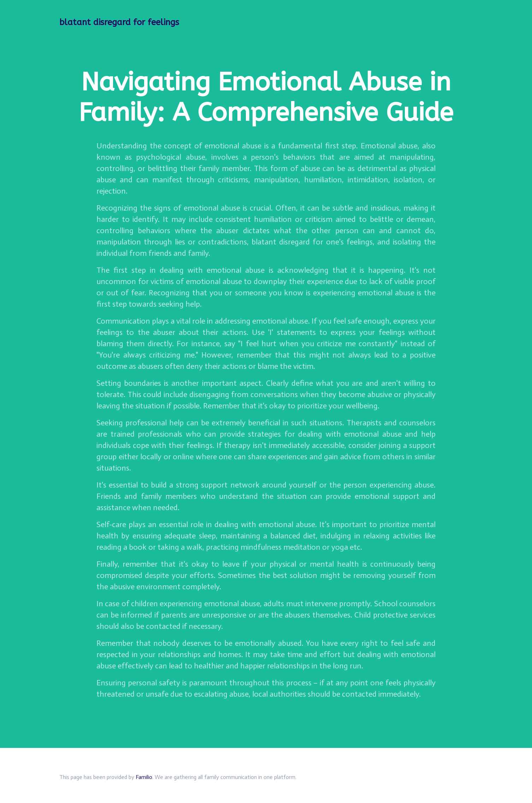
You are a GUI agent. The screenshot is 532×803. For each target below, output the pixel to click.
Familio (144, 777)
